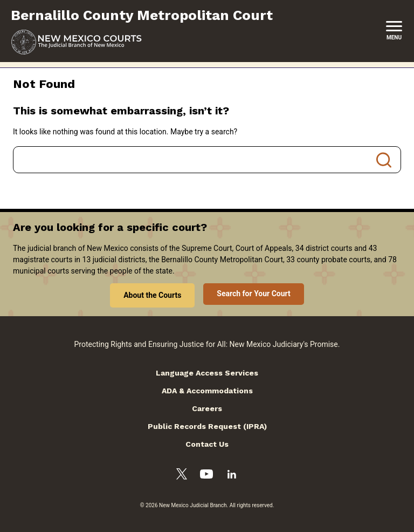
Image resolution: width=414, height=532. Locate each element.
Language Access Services (207, 373)
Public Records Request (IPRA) (207, 426)
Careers (207, 408)
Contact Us (207, 444)
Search (384, 160)
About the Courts (152, 295)
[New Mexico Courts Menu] (394, 31)
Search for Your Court (254, 294)
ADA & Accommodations (207, 391)
